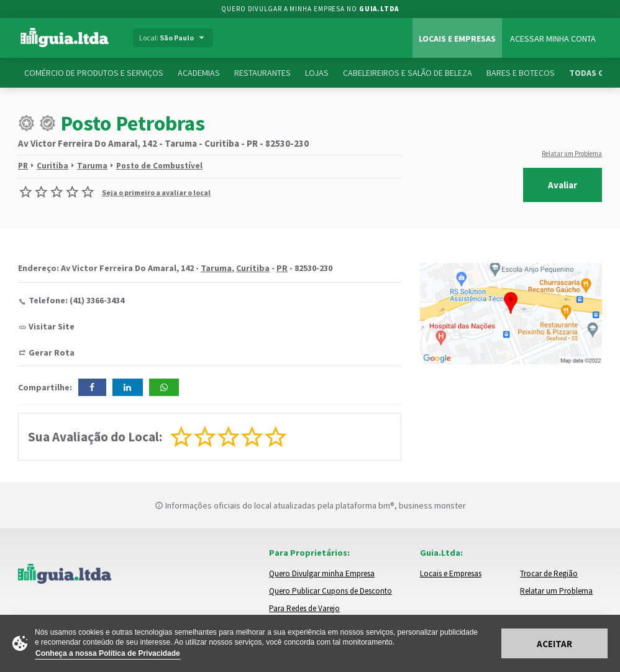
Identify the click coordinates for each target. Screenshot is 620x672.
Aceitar (554, 644)
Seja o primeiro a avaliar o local (156, 192)
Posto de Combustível (159, 166)
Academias (199, 73)
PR (23, 166)
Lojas (317, 73)
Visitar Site (52, 326)
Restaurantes (262, 73)
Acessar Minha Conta (553, 39)
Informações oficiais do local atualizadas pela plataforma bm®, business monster (310, 505)
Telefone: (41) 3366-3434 (76, 300)
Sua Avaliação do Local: (95, 437)
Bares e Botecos (521, 73)
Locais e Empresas (457, 39)
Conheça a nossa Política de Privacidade (108, 653)
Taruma (92, 166)
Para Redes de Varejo (304, 608)
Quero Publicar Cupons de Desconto (331, 591)
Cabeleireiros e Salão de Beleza (408, 73)
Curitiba (52, 166)
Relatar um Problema (572, 154)
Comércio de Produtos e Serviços (94, 73)
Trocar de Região (549, 573)
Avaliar (563, 185)
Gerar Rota (52, 352)
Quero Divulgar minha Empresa (322, 573)
